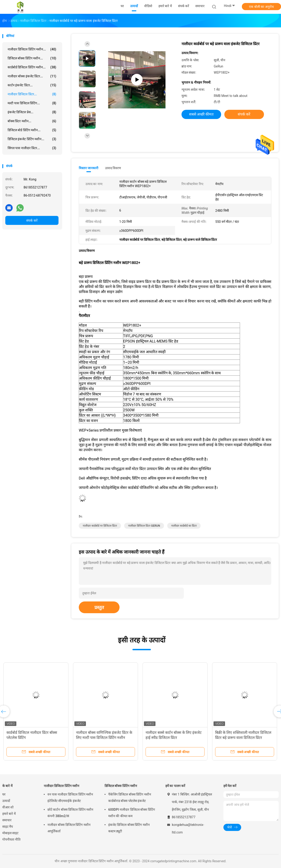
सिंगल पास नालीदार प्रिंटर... (32, 148)
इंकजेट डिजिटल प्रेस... (32, 112)
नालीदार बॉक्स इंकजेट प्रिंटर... (32, 76)
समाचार (7, 820)
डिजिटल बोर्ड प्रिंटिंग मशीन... (32, 130)
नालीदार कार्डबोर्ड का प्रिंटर (184, 526)
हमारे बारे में (9, 814)
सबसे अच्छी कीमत (201, 114)
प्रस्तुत (99, 607)
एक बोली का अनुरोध (261, 7)
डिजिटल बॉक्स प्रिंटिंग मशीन (121, 786)
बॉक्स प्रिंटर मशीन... (32, 121)
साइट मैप (8, 827)
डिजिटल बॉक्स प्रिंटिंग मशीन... (32, 58)
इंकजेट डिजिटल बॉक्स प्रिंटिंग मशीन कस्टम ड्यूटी (129, 828)
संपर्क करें (32, 221)
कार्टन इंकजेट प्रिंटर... (32, 85)
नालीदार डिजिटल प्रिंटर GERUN (144, 526)
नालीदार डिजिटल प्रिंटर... (32, 94)
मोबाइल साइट (10, 833)
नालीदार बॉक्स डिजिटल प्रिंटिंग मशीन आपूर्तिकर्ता (69, 828)
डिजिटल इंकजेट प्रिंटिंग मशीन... (32, 139)
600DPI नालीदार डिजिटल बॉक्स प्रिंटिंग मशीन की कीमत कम (132, 813)
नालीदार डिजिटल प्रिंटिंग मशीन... (32, 49)
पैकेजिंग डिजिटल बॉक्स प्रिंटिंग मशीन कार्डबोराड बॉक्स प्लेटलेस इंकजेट (130, 798)
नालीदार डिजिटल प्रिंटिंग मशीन (61, 786)
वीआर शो (8, 807)
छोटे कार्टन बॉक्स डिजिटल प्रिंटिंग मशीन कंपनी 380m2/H (70, 813)
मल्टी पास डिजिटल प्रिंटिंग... (32, 103)
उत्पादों (6, 801)
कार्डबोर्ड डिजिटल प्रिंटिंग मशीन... (32, 67)
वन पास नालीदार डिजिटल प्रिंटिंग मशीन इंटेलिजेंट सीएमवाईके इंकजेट (70, 798)
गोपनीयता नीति (11, 839)
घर (4, 794)
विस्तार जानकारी (89, 168)
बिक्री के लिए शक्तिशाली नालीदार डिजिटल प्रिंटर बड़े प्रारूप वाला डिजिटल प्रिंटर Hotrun (243, 738)
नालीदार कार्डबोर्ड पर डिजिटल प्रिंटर (100, 526)
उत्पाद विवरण (113, 168)
